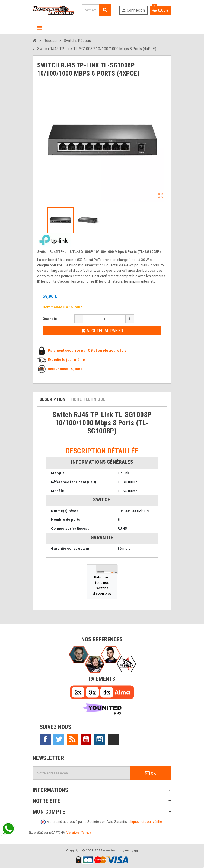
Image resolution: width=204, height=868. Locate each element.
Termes (86, 833)
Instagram (100, 739)
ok (150, 773)
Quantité (50, 319)
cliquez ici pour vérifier (146, 822)
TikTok (113, 739)
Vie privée (73, 833)
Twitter (59, 739)
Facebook (45, 739)
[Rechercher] (97, 10)
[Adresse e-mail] (81, 773)
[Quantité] (104, 319)
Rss (72, 739)
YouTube (86, 739)
